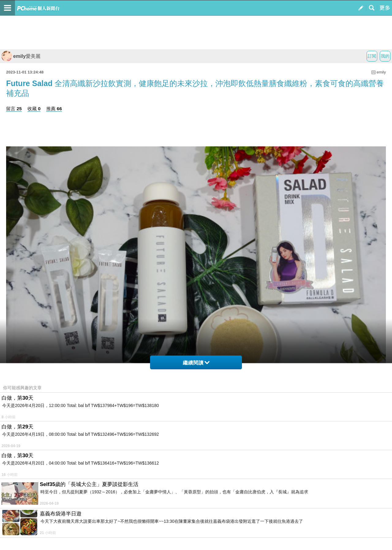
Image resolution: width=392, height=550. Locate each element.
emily (381, 72)
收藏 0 (34, 109)
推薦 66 (54, 109)
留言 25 (14, 109)
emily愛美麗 (21, 56)
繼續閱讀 (196, 363)
